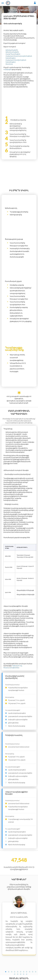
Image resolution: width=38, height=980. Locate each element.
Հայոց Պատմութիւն (13, 54)
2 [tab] (9, 972)
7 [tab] (24, 972)
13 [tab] (18, 975)
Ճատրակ (9, 64)
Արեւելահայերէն (12, 50)
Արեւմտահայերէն (12, 52)
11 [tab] (36, 972)
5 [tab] (18, 972)
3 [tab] (12, 972)
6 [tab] (21, 972)
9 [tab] (30, 972)
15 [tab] (24, 975)
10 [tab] (33, 972)
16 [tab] (27, 975)
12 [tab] (15, 975)
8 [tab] (27, 972)
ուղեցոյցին (8, 69)
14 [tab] (21, 975)
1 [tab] (6, 972)
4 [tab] (15, 972)
